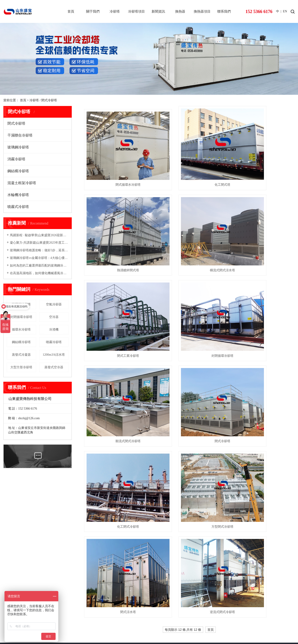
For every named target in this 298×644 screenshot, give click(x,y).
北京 (140, 631)
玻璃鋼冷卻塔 (18, 147)
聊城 (197, 631)
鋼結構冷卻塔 (18, 171)
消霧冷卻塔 (16, 159)
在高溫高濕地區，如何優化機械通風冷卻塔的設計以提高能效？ (39, 273)
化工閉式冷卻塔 (262, 300)
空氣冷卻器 (54, 304)
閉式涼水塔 (189, 368)
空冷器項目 (170, 504)
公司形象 (10, 517)
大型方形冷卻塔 (21, 367)
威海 (168, 631)
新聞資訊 (158, 11)
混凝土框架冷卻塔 (22, 183)
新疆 (204, 631)
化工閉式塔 (189, 166)
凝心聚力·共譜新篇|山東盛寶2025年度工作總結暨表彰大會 (39, 243)
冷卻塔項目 (136, 11)
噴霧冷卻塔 (54, 342)
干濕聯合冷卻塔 (20, 135)
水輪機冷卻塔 (18, 195)
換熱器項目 (202, 11)
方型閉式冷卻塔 (117, 368)
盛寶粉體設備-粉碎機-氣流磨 (236, 616)
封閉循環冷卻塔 (21, 317)
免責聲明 (76, 636)
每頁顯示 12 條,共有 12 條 (183, 385)
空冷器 (54, 317)
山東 (147, 631)
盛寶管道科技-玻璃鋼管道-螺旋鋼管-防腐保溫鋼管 (179, 616)
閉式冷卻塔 (49, 100)
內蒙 (211, 631)
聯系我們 (224, 11)
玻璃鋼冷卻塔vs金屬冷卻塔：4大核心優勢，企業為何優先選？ (39, 258)
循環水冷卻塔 (21, 330)
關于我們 (93, 11)
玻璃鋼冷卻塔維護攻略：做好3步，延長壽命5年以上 (39, 250)
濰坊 (161, 631)
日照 (175, 631)
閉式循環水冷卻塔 (117, 166)
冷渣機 (54, 330)
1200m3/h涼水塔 (54, 355)
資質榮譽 (10, 510)
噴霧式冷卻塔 (18, 207)
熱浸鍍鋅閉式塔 (262, 166)
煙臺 (154, 631)
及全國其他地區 (226, 631)
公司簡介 (10, 503)
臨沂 (183, 631)
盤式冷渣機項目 (173, 541)
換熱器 (180, 11)
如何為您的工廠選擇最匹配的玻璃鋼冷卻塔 (39, 266)
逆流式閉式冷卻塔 (262, 368)
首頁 (71, 11)
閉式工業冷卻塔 (189, 233)
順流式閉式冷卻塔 (117, 300)
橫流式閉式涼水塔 (117, 233)
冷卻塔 (115, 11)
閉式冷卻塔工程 (91, 504)
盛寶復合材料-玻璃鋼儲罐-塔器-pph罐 (116, 616)
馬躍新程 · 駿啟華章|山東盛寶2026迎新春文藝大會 (39, 235)
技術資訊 (114, 511)
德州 (189, 631)
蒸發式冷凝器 (21, 355)
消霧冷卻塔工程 (91, 541)
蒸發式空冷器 (54, 367)
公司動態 (114, 504)
